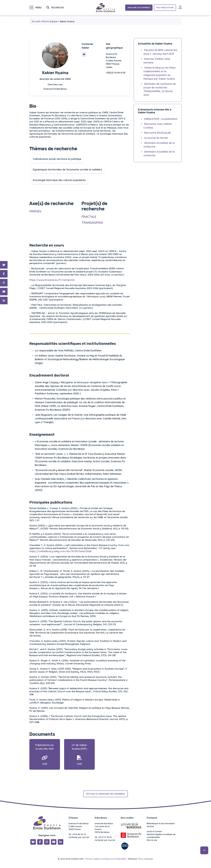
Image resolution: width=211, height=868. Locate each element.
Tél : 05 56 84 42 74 (77, 834)
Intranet (150, 826)
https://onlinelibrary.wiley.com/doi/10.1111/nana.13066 (60, 554)
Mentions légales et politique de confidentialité (161, 836)
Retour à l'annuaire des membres (106, 794)
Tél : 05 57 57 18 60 (103, 837)
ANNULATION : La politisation (161, 119)
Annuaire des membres (139, 8)
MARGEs (35, 211)
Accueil (36, 21)
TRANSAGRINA (92, 223)
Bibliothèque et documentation (161, 824)
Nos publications (165, 8)
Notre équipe (50, 21)
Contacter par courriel (79, 837)
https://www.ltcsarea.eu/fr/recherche (52, 283)
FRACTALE (89, 217)
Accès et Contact (154, 831)
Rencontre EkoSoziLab (157, 133)
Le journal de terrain (156, 138)
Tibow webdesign (146, 859)
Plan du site (152, 840)
